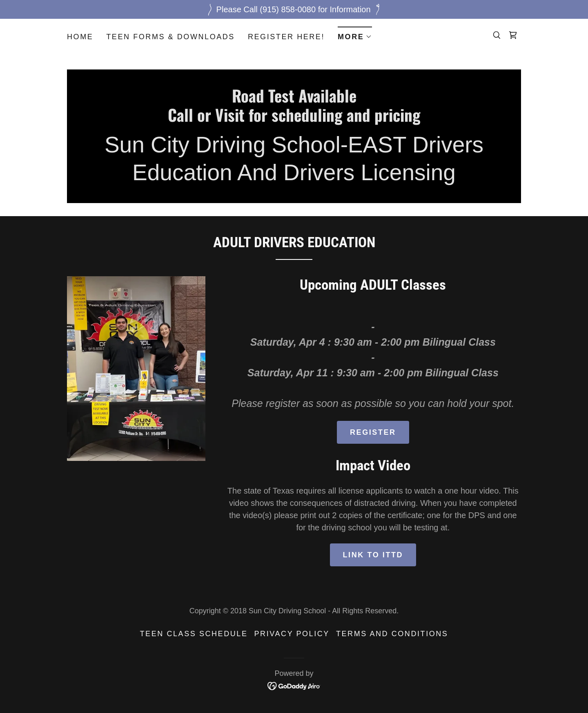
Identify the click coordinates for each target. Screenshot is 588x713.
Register (373, 432)
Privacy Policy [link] (292, 634)
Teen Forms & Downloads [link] (170, 37)
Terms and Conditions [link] (392, 634)
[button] (355, 34)
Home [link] (80, 37)
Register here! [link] (286, 37)
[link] (513, 35)
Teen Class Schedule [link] (194, 634)
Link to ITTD (373, 555)
